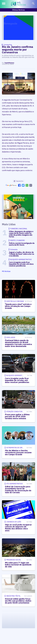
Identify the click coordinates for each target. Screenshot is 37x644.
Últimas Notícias (19, 10)
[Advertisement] (19, 28)
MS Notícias (6, 271)
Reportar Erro (18, 181)
